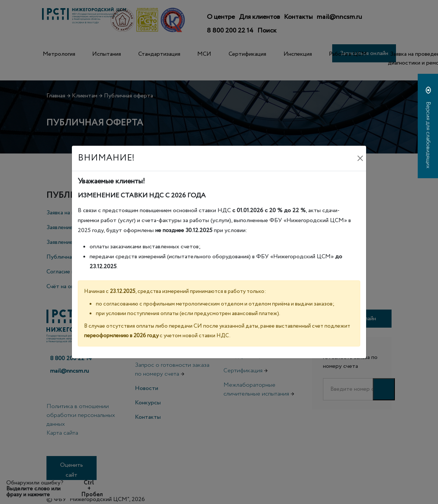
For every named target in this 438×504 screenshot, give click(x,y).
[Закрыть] (360, 158)
